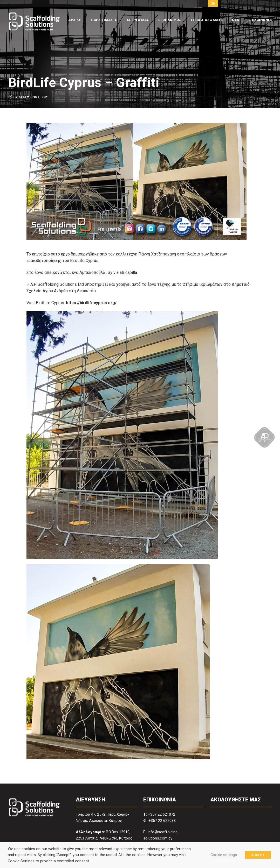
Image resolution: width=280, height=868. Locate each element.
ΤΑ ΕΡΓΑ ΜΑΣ (138, 20)
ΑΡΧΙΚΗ (75, 20)
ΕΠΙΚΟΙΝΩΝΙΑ (260, 20)
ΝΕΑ (236, 20)
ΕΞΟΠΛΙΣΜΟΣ (170, 20)
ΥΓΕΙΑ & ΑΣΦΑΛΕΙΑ (207, 20)
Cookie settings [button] (224, 855)
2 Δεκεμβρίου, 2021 (32, 97)
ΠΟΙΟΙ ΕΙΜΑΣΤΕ (104, 20)
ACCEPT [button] (258, 855)
